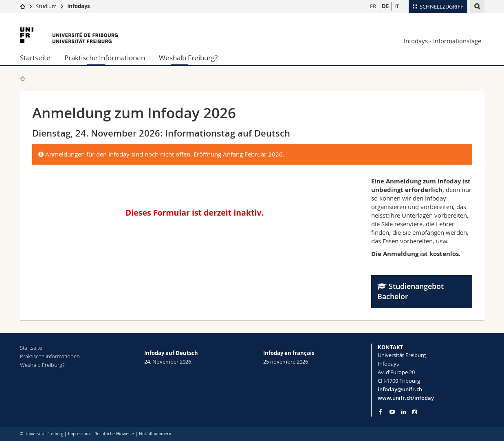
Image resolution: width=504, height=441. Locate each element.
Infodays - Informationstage (442, 41)
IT (397, 6)
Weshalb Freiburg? (188, 58)
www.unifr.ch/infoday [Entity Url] (406, 398)
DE (385, 6)
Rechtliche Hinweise (114, 434)
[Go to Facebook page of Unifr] (380, 412)
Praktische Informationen (105, 58)
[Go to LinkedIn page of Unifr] (404, 412)
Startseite (35, 58)
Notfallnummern (155, 434)
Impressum (79, 434)
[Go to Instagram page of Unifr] (415, 412)
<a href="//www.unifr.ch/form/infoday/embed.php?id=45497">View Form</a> (196, 211)
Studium (46, 6)
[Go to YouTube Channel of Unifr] (392, 412)
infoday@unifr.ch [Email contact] (400, 389)
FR (373, 6)
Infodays (78, 6)
